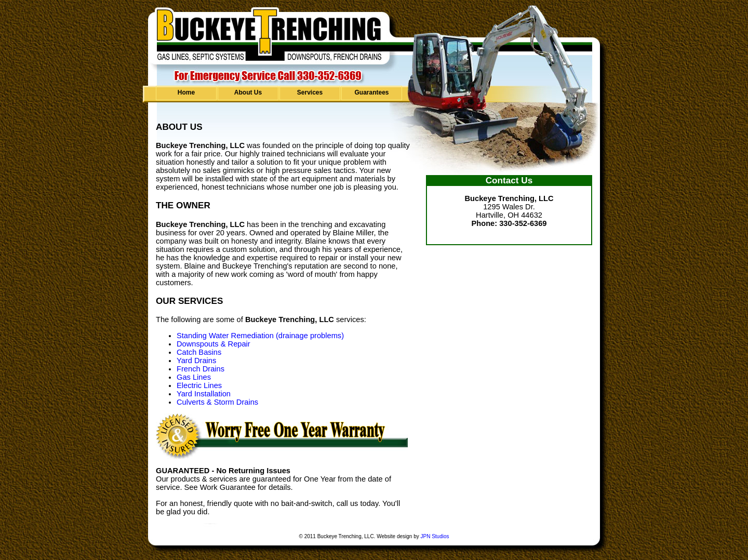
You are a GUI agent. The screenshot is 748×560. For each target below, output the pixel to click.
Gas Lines (194, 377)
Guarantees (371, 92)
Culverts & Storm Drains (217, 402)
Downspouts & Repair (213, 344)
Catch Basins (199, 352)
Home (186, 92)
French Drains (201, 369)
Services (310, 92)
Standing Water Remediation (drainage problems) (260, 336)
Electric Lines (199, 385)
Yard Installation (204, 394)
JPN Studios (435, 536)
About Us (248, 92)
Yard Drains (196, 361)
